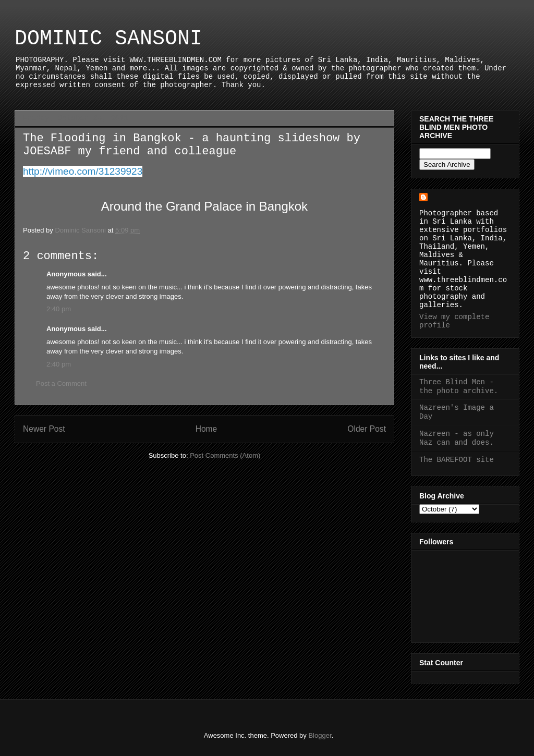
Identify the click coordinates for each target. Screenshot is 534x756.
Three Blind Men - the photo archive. (459, 387)
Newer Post (44, 429)
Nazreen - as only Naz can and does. (457, 438)
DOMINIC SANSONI (108, 39)
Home (207, 429)
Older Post (367, 429)
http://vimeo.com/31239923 (83, 171)
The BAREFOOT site (457, 460)
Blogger (320, 735)
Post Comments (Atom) (225, 455)
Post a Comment (61, 383)
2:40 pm (59, 309)
